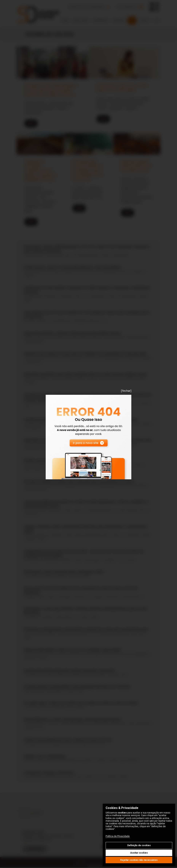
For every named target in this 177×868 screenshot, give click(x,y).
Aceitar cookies (139, 853)
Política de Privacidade (118, 836)
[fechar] (126, 391)
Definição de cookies (139, 845)
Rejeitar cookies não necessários (139, 860)
